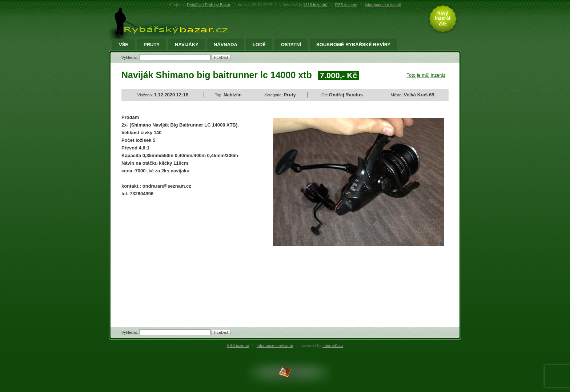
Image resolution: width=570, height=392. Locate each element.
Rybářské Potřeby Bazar (208, 5)
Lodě (259, 45)
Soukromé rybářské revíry (353, 45)
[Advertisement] (182, 256)
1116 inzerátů (315, 5)
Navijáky (187, 45)
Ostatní (291, 45)
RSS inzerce (346, 5)
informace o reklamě (383, 5)
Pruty (152, 45)
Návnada (226, 45)
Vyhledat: (130, 57)
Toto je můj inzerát (426, 75)
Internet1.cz (333, 345)
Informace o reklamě (275, 345)
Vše (124, 45)
